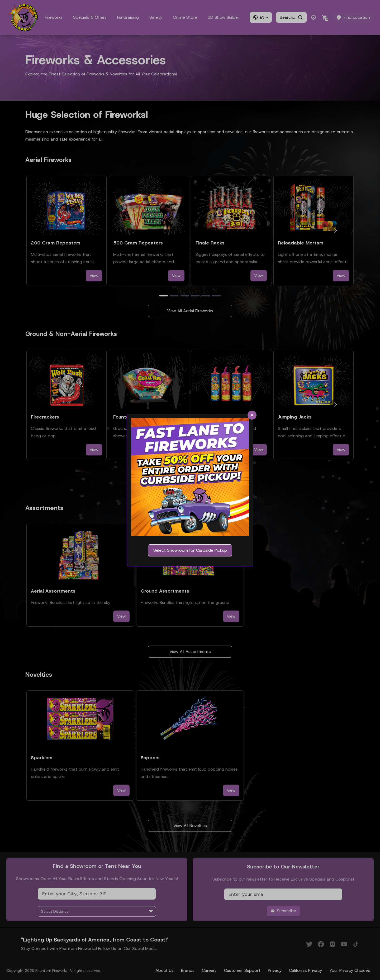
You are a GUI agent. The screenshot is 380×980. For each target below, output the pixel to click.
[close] (252, 415)
